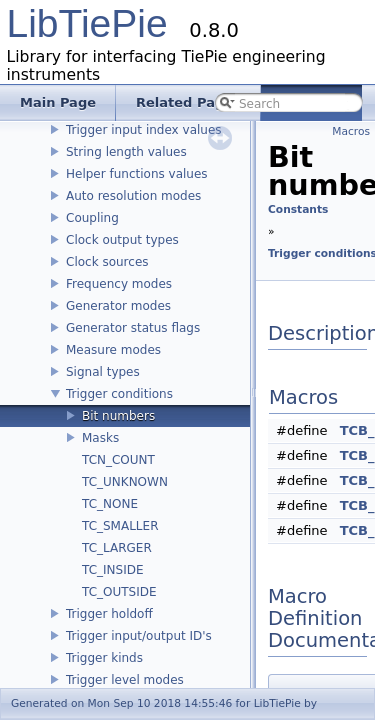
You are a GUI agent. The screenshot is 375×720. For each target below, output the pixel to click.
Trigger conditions (119, 394)
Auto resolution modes (133, 196)
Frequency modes (119, 284)
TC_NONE (110, 504)
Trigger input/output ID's (139, 636)
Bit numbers (118, 416)
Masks (100, 438)
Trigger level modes (125, 680)
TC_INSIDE (113, 570)
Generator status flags (133, 328)
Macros (351, 131)
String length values (126, 152)
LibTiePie (87, 23)
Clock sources (107, 262)
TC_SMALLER (120, 526)
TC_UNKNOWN (125, 482)
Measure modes (113, 350)
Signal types (103, 372)
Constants (298, 209)
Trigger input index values (144, 130)
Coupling (92, 218)
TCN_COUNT (118, 460)
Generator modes (118, 306)
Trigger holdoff (109, 614)
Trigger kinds (104, 658)
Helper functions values (137, 174)
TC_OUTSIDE (119, 592)
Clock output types (122, 240)
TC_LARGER (117, 548)
